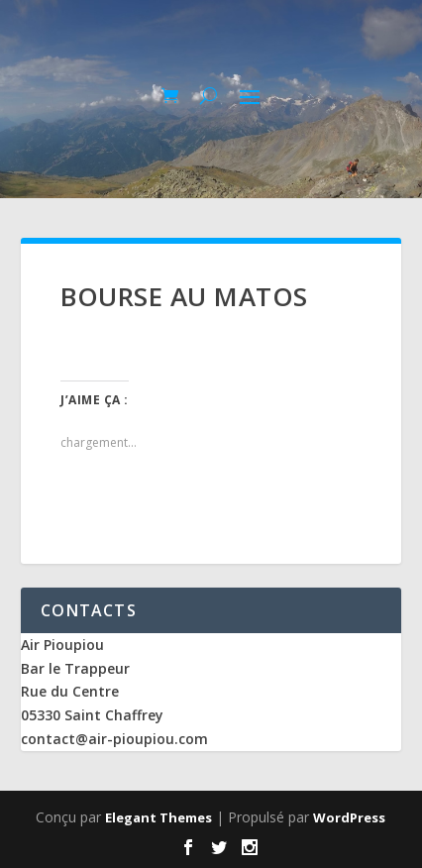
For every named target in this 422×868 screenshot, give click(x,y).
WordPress (349, 817)
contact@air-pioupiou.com (114, 739)
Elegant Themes (158, 817)
